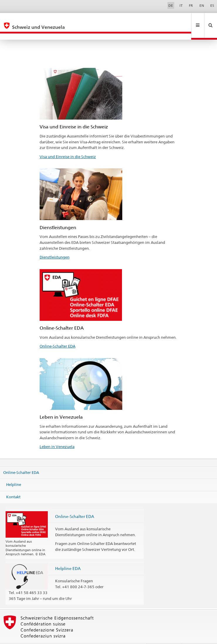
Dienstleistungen (55, 244)
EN (202, 5)
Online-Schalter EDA (57, 333)
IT (181, 5)
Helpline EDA (68, 556)
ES (212, 5)
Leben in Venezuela (57, 434)
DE (171, 5)
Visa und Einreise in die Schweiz (68, 144)
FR (191, 5)
